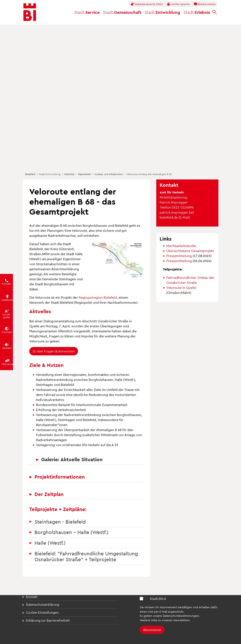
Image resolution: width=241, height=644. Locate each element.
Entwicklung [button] (162, 12)
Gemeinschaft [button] (122, 12)
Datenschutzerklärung (43, 604)
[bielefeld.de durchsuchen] (215, 12)
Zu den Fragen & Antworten (54, 351)
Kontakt (32, 597)
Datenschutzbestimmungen (181, 616)
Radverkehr (85, 174)
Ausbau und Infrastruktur (109, 174)
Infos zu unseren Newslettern (170, 620)
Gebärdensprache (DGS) (147, 4)
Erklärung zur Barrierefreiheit (48, 620)
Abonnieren (152, 630)
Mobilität (69, 174)
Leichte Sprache (178, 4)
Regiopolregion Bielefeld (98, 297)
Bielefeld (30, 174)
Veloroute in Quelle (181, 287)
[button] (117, 259)
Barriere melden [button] (205, 4)
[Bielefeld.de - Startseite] (30, 12)
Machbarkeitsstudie (181, 246)
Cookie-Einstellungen (42, 612)
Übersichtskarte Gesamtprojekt (190, 251)
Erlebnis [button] (197, 12)
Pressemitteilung (179, 256)
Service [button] (87, 12)
